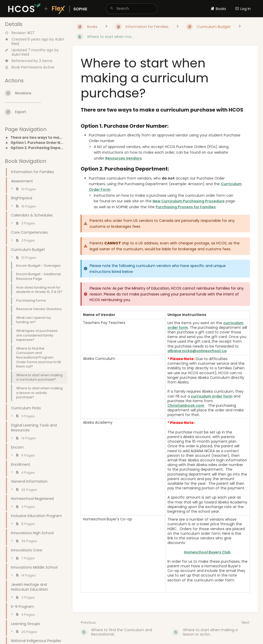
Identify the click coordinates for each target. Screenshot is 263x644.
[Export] (35, 112)
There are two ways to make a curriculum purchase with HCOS (37, 138)
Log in (243, 9)
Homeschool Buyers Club (207, 552)
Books (218, 9)
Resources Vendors (124, 158)
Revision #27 (20, 33)
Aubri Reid (20, 54)
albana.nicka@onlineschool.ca (197, 351)
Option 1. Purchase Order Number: (37, 143)
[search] (131, 9)
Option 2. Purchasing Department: (37, 148)
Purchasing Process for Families (186, 207)
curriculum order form (212, 396)
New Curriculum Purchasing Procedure (189, 201)
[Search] (112, 9)
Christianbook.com (186, 405)
